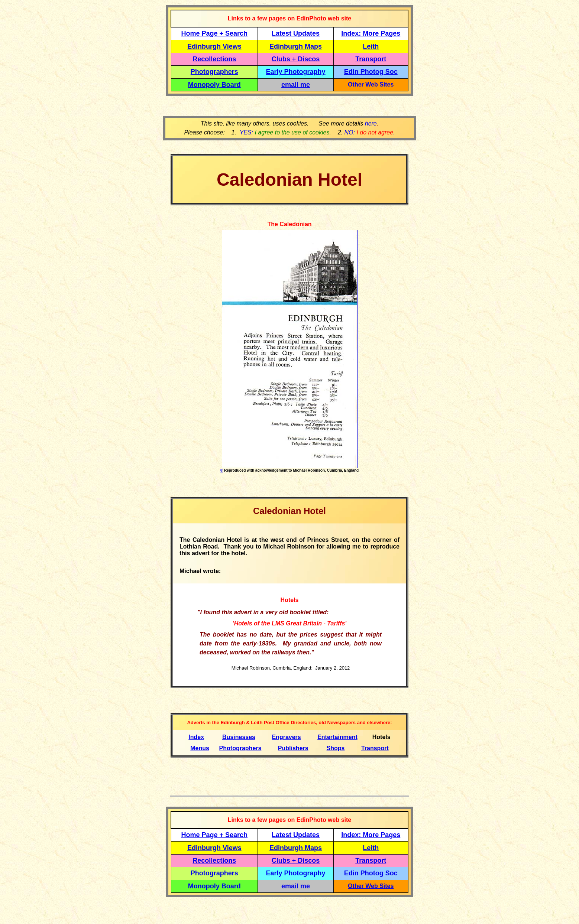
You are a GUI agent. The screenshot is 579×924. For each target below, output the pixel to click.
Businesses (239, 737)
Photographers (214, 72)
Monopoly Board (214, 85)
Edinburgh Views (214, 46)
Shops (336, 748)
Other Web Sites (371, 84)
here (371, 123)
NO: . (369, 132)
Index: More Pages (371, 33)
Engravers (286, 737)
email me (296, 85)
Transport (371, 59)
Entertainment (337, 737)
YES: (285, 132)
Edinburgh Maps (296, 46)
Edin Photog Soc (371, 72)
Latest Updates (296, 33)
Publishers (293, 748)
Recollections (214, 59)
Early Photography (296, 72)
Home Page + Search (215, 33)
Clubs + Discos (296, 59)
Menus (200, 748)
